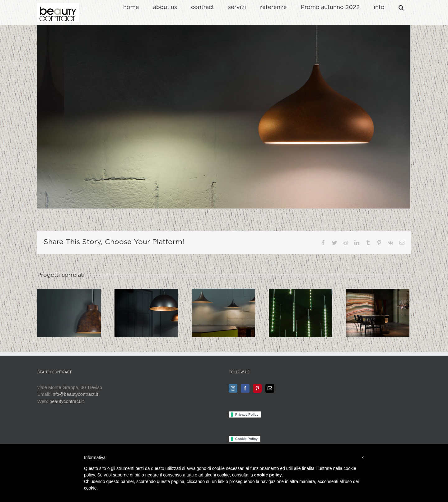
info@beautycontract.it (75, 394)
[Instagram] (233, 388)
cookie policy (268, 475)
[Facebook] (245, 388)
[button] (401, 7)
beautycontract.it (67, 401)
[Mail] (270, 388)
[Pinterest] (257, 388)
